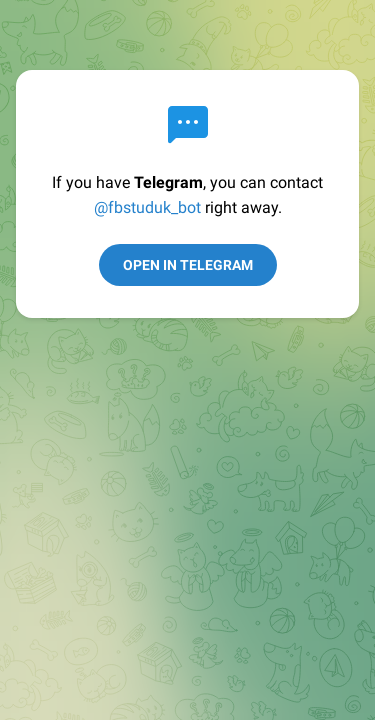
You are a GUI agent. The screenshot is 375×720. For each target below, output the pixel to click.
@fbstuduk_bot (147, 207)
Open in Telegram (188, 265)
